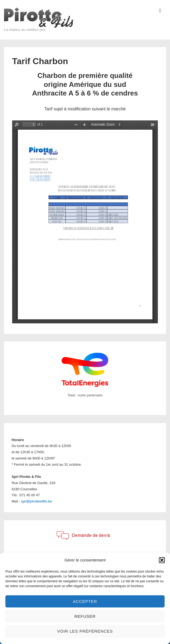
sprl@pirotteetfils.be (37, 501)
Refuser (85, 616)
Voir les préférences (85, 631)
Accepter (85, 601)
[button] (162, 560)
